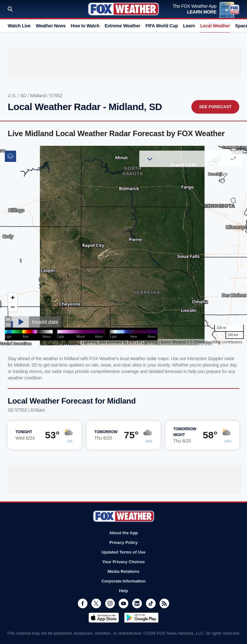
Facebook (83, 603)
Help (123, 591)
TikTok (151, 603)
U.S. (13, 96)
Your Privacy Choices (124, 562)
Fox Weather (123, 9)
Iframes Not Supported (123, 246)
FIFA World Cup (162, 26)
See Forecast (215, 107)
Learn (189, 26)
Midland (39, 96)
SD (24, 96)
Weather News (51, 26)
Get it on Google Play (141, 618)
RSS (164, 603)
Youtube (123, 603)
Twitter (96, 603)
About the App (123, 533)
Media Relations (124, 571)
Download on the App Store (104, 618)
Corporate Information (123, 581)
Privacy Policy (123, 542)
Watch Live (19, 26)
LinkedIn (137, 603)
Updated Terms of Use (123, 552)
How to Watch (85, 26)
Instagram (110, 603)
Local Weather (215, 26)
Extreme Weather (122, 26)
